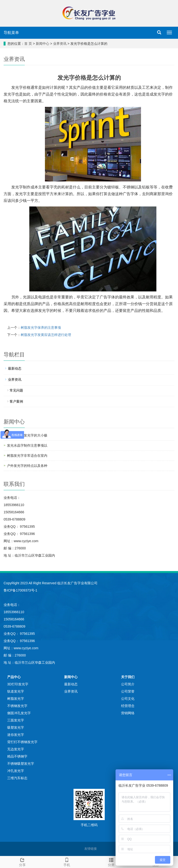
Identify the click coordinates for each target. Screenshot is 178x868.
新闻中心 (43, 44)
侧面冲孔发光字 (19, 713)
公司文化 (128, 699)
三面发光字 (16, 720)
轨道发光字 (16, 691)
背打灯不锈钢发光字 (22, 742)
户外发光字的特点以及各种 (27, 466)
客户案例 (16, 401)
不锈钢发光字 (17, 706)
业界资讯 (60, 44)
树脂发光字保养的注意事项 (41, 328)
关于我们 (128, 677)
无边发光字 (16, 749)
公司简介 (128, 684)
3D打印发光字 (18, 684)
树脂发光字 (16, 699)
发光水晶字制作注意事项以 (27, 445)
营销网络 (128, 713)
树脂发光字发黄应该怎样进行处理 (46, 335)
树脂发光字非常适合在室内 (27, 456)
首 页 (28, 44)
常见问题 (16, 390)
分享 (22, 862)
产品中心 (14, 677)
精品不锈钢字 (17, 756)
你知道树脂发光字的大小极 (27, 435)
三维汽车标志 (17, 778)
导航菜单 (11, 33)
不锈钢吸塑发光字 (21, 764)
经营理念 (128, 706)
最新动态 (15, 368)
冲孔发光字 (16, 771)
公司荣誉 (128, 691)
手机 (67, 862)
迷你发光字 (16, 735)
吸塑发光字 (16, 727)
